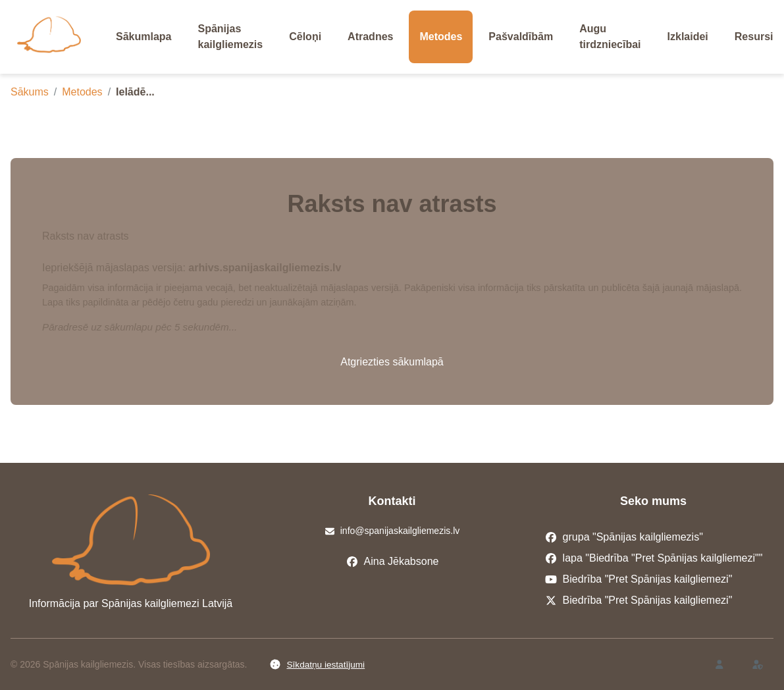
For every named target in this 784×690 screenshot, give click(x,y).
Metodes (82, 92)
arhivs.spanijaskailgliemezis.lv (265, 268)
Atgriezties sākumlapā (392, 362)
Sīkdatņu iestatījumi (317, 664)
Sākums (30, 92)
